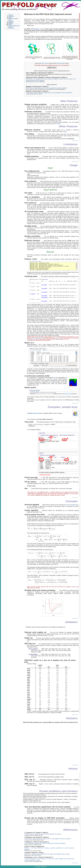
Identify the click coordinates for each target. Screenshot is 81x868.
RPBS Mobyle (61, 63)
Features (11, 15)
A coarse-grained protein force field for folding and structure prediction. (45, 843)
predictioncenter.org (40, 338)
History (10, 24)
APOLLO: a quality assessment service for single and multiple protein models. (47, 854)
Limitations (11, 16)
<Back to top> (75, 141)
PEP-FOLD (45, 63)
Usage (10, 17)
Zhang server (32, 339)
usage (64, 131)
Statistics (11, 23)
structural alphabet (71, 505)
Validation (11, 22)
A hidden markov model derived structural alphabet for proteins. (43, 834)
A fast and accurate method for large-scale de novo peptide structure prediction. (49, 93)
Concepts (11, 21)
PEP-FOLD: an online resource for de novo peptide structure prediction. (47, 88)
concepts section (59, 338)
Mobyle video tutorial (35, 413)
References (11, 28)
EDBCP (59, 124)
